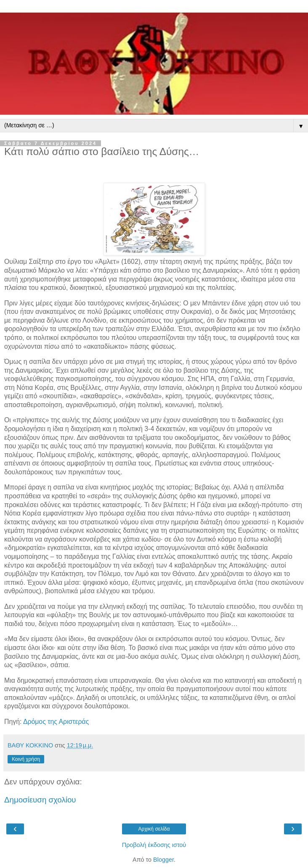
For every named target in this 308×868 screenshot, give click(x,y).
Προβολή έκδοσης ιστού (154, 845)
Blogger (163, 860)
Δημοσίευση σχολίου (40, 800)
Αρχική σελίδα (154, 829)
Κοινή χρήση (26, 759)
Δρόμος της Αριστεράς (56, 722)
